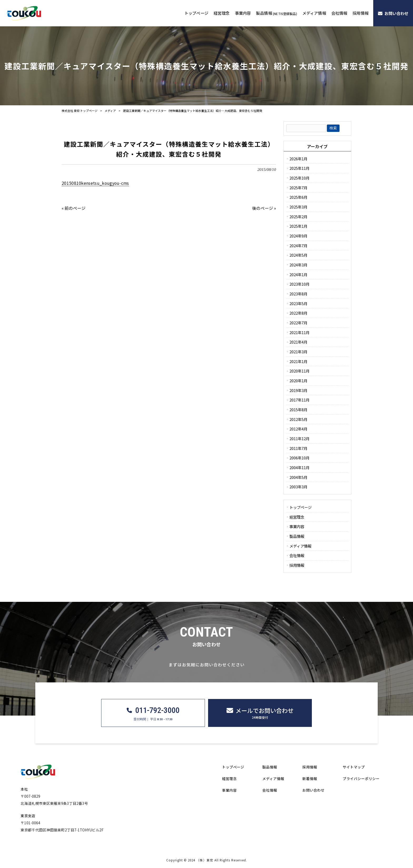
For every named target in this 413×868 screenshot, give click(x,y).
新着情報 (310, 779)
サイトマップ (354, 767)
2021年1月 (298, 361)
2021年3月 (298, 352)
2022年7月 (298, 323)
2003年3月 (298, 487)
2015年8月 (298, 410)
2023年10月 (299, 284)
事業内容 (297, 526)
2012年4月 (298, 429)
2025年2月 (298, 217)
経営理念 (297, 517)
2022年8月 (298, 313)
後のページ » (264, 208)
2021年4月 (298, 342)
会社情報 (297, 555)
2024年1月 (298, 274)
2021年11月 (299, 332)
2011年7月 (298, 448)
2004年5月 (298, 477)
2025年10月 (299, 178)
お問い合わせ (313, 790)
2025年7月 (298, 188)
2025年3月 (298, 207)
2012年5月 (298, 419)
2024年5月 (298, 255)
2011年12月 (299, 438)
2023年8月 (298, 294)
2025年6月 (298, 197)
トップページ (301, 507)
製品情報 (297, 536)
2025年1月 (298, 226)
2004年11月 (299, 467)
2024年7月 (298, 245)
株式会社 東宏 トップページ (80, 111)
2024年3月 (298, 265)
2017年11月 (299, 400)
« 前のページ (74, 208)
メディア (110, 111)
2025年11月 (299, 168)
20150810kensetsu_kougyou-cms (95, 183)
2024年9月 (298, 236)
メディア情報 (300, 546)
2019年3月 (298, 390)
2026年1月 (298, 159)
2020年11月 (299, 371)
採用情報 (297, 565)
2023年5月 (298, 303)
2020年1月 (298, 381)
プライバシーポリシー (361, 779)
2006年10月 (299, 458)
